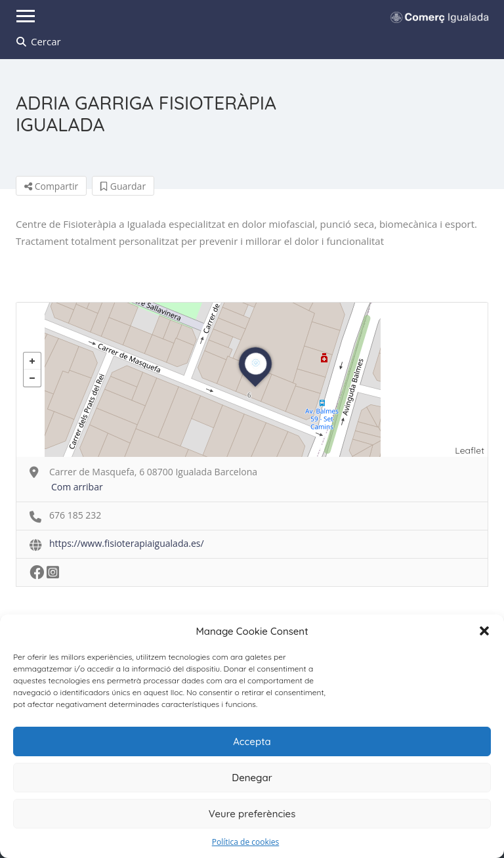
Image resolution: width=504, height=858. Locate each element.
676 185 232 (75, 515)
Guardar (123, 186)
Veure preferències (252, 814)
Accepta (252, 741)
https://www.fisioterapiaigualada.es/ (127, 543)
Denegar (252, 778)
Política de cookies (246, 842)
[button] (484, 631)
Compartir (51, 186)
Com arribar (77, 487)
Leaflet (470, 450)
